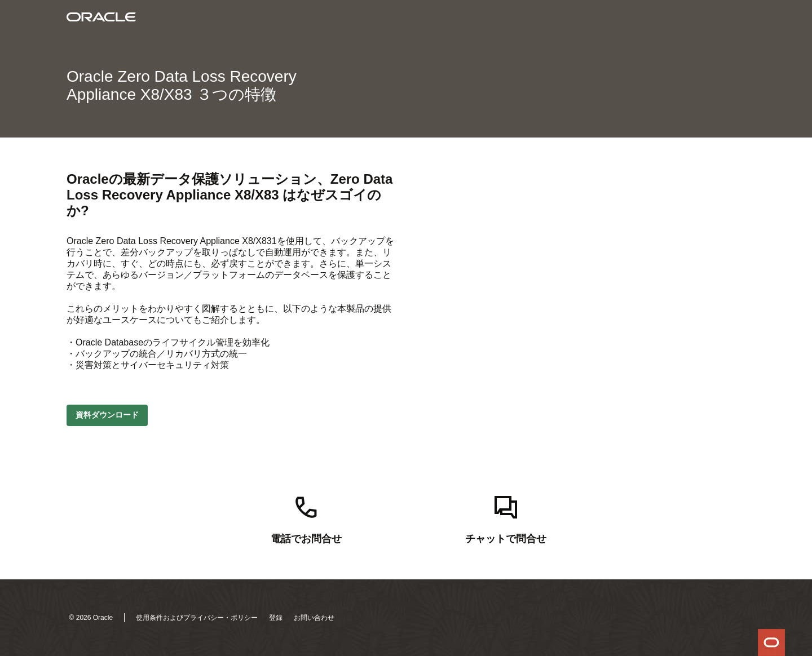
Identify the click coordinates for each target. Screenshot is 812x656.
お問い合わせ (314, 618)
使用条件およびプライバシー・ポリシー (197, 618)
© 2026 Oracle (91, 618)
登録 (276, 618)
